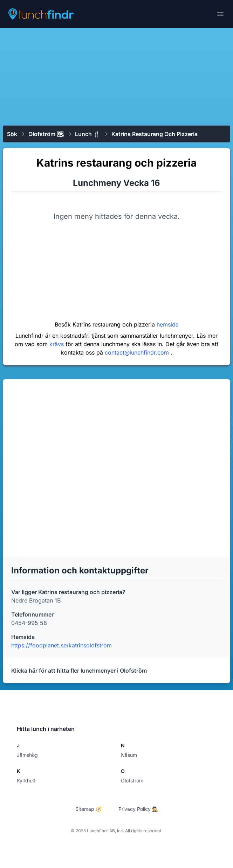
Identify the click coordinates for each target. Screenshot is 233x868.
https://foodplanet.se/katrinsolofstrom (61, 645)
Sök (12, 134)
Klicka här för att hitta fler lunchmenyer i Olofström (79, 671)
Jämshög (27, 755)
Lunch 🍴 (88, 134)
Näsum (129, 755)
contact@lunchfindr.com (138, 352)
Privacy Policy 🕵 (138, 809)
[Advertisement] (116, 76)
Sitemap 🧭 (88, 809)
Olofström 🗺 (46, 134)
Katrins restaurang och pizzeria (155, 134)
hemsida (168, 324)
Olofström (132, 780)
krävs (57, 344)
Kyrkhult (26, 780)
